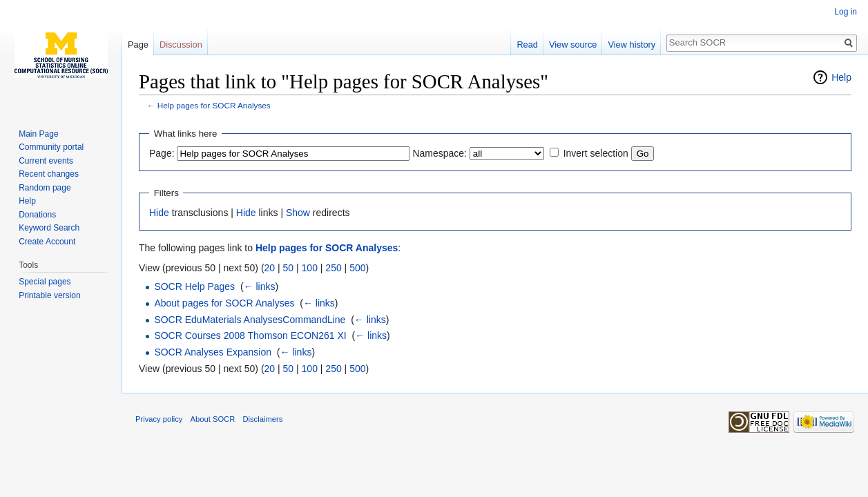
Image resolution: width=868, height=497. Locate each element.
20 (270, 268)
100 (310, 268)
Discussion (181, 45)
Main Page (38, 134)
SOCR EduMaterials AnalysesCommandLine (250, 320)
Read (527, 45)
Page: (162, 153)
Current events (46, 161)
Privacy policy (159, 419)
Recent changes (49, 174)
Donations (37, 215)
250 (333, 268)
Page (138, 45)
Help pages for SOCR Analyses (214, 105)
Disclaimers (262, 419)
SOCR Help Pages (194, 286)
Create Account (47, 242)
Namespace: (440, 153)
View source (573, 45)
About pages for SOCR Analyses (224, 303)
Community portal (51, 147)
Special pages (45, 282)
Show (298, 213)
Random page (45, 188)
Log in (846, 12)
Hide (159, 213)
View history (631, 45)
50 (289, 268)
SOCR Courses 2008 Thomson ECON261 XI (250, 335)
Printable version (49, 295)
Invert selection (596, 153)
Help (841, 77)
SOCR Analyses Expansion (213, 352)
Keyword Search (49, 228)
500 (357, 268)
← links (260, 286)
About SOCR (213, 419)
